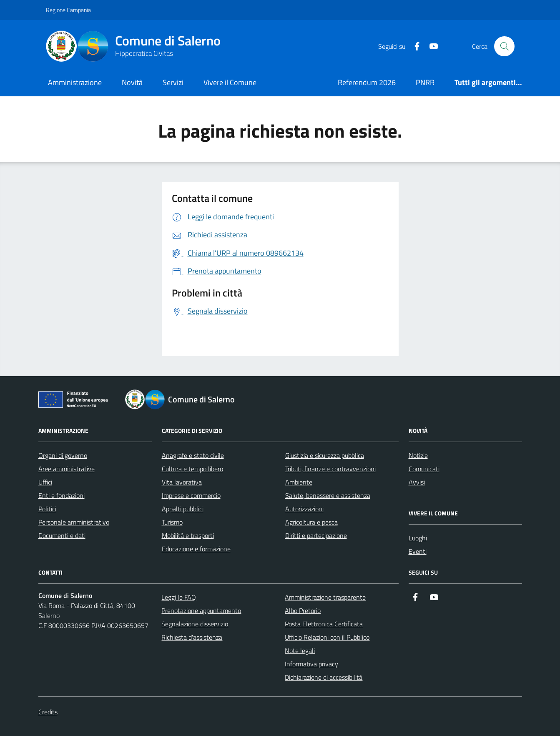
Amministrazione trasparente (325, 597)
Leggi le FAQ (179, 597)
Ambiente (299, 482)
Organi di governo (63, 455)
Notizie (418, 455)
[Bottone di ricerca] (504, 46)
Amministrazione (75, 82)
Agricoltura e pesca (311, 522)
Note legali (300, 651)
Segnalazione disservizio (195, 624)
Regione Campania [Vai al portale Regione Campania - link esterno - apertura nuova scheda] (68, 10)
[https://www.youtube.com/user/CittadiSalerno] (430, 46)
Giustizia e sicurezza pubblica (325, 455)
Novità (132, 82)
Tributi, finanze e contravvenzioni (330, 469)
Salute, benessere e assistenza (328, 495)
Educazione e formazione (196, 549)
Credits (48, 712)
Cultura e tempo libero (192, 469)
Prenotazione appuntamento (201, 610)
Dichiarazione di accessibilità (324, 677)
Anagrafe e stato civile (193, 455)
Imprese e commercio (191, 495)
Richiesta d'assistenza (192, 637)
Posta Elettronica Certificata (324, 624)
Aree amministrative (67, 469)
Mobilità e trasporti (188, 535)
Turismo (172, 522)
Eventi (418, 551)
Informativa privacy (311, 664)
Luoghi (418, 538)
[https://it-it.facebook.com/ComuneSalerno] (414, 46)
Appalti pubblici (183, 509)
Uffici (45, 482)
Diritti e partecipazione (316, 535)
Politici (47, 509)
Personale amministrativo (74, 522)
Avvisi (417, 482)
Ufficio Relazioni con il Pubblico (327, 637)
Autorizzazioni (304, 509)
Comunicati (424, 469)
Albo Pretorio (303, 610)
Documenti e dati (62, 535)
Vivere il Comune (230, 82)
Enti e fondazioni (62, 495)
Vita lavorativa (182, 482)
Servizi (173, 82)
